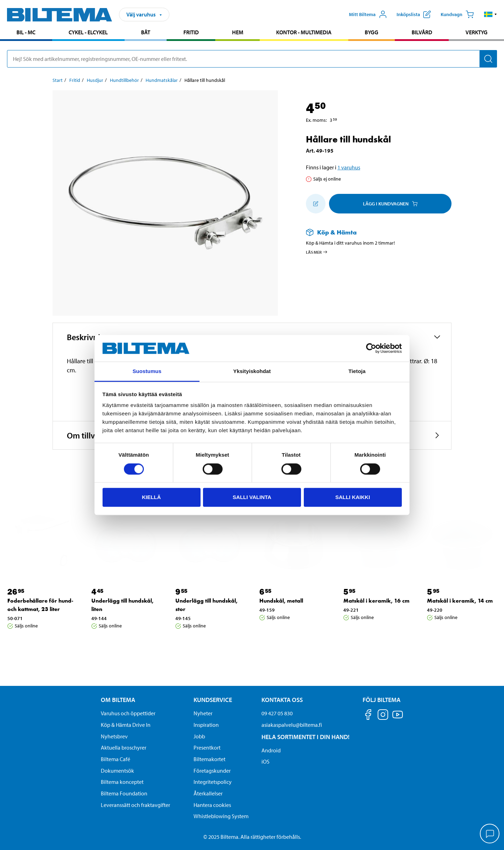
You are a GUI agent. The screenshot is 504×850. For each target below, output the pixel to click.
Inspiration (206, 725)
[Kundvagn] (457, 14)
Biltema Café (115, 759)
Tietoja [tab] (357, 371)
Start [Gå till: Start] (58, 80)
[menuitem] (26, 33)
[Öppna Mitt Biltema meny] (368, 14)
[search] (252, 59)
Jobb (199, 736)
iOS (265, 761)
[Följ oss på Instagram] (383, 716)
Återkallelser (208, 793)
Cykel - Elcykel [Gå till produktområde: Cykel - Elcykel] (88, 32)
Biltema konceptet (122, 782)
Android (271, 750)
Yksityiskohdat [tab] (252, 371)
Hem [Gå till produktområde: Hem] (238, 32)
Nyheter (203, 713)
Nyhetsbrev (114, 736)
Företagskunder (212, 771)
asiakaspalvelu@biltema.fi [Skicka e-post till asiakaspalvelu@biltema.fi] (292, 725)
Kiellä (151, 497)
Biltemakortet (209, 759)
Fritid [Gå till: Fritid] (75, 80)
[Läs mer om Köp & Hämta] (372, 232)
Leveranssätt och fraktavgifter (135, 805)
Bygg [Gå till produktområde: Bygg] (372, 32)
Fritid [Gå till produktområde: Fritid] (191, 32)
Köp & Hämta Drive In (126, 725)
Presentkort (207, 747)
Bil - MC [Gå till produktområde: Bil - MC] (26, 32)
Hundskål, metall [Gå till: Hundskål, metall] (281, 601)
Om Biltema (118, 700)
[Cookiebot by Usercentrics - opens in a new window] (371, 348)
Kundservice (213, 700)
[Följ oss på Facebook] (368, 716)
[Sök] (488, 59)
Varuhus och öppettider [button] (128, 713)
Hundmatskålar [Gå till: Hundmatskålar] (162, 80)
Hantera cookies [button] (212, 805)
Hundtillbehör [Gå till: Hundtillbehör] (124, 80)
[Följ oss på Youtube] (398, 718)
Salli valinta (252, 497)
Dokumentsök (117, 771)
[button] (491, 14)
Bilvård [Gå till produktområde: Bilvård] (422, 32)
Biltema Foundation (124, 793)
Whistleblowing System (221, 816)
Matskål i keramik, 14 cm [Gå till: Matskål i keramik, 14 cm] (460, 601)
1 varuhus (349, 167)
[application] (490, 834)
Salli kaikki (353, 497)
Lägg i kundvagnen (390, 204)
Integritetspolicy (213, 782)
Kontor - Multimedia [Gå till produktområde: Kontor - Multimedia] (304, 32)
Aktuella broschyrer (124, 747)
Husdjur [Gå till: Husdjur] (95, 80)
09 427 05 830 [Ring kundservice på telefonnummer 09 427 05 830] (277, 713)
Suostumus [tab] (147, 371)
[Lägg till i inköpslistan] (316, 204)
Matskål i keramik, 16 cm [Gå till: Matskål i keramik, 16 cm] (376, 601)
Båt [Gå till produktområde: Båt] (146, 32)
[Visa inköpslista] (414, 14)
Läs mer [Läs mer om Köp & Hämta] (317, 252)
